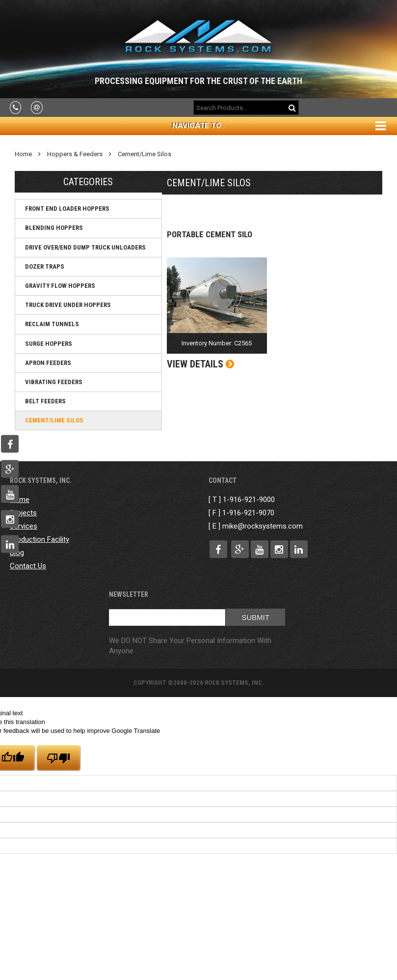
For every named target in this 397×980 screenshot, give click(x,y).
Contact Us (28, 566)
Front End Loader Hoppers (67, 209)
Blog (17, 553)
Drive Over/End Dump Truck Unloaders (85, 247)
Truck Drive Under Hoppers (68, 305)
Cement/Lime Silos (145, 154)
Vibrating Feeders (54, 382)
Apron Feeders (48, 363)
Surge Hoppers (49, 344)
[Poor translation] (58, 758)
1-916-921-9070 (248, 513)
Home (23, 154)
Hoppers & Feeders (75, 154)
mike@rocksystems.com (263, 526)
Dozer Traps (45, 266)
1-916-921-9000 (249, 500)
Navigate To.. (198, 126)
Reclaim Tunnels (52, 324)
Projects (23, 513)
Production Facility (40, 539)
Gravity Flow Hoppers (60, 286)
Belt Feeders (45, 401)
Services (24, 526)
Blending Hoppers (54, 228)
